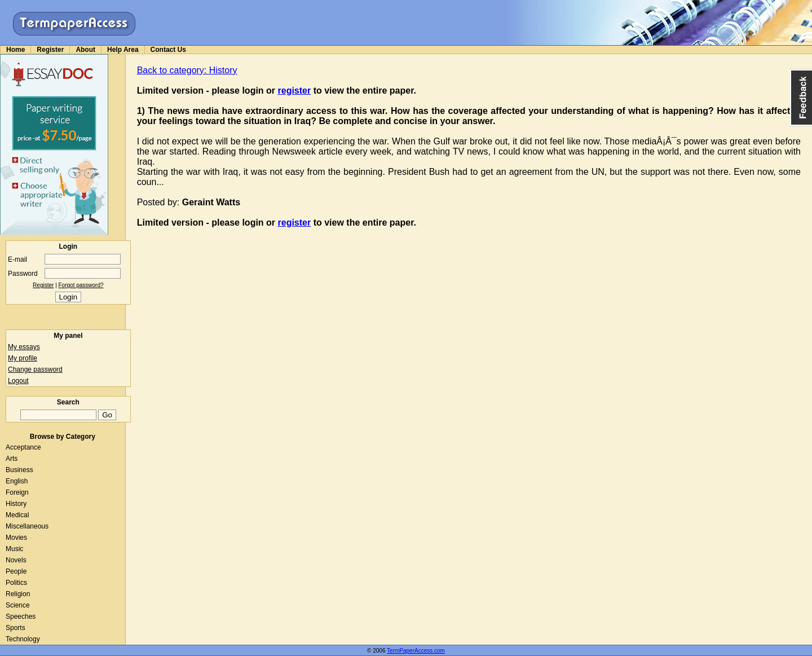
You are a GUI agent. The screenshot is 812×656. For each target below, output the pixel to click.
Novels (16, 560)
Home (16, 50)
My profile (23, 358)
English (17, 481)
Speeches (21, 617)
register (295, 91)
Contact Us (168, 50)
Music (14, 549)
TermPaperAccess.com (416, 651)
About (85, 50)
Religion (18, 594)
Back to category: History (187, 70)
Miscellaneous (27, 526)
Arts (12, 459)
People (16, 571)
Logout (18, 381)
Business (19, 470)
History (16, 504)
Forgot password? (81, 285)
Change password (35, 369)
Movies (16, 538)
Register (50, 50)
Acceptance (23, 447)
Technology (23, 639)
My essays (24, 347)
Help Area (123, 50)
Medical (17, 515)
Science (18, 605)
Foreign (17, 492)
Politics (16, 583)
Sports (16, 628)
